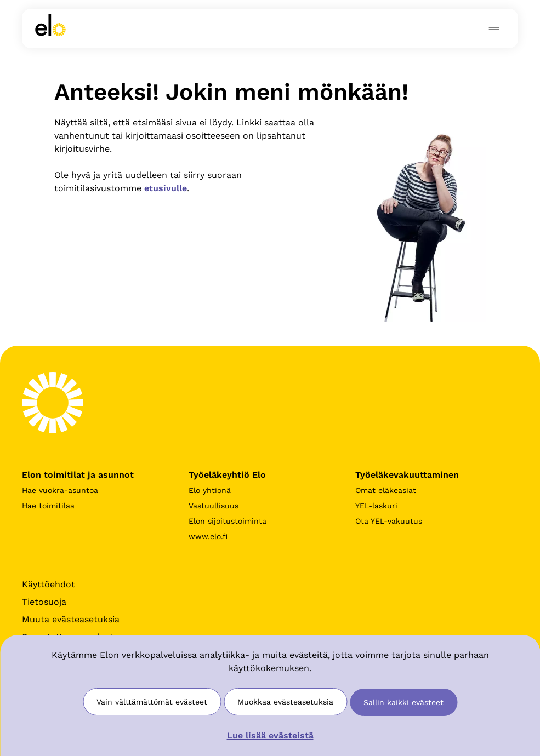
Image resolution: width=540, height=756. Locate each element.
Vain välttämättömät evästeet (152, 702)
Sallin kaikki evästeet (403, 702)
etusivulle (166, 188)
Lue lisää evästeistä (270, 735)
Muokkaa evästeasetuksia (285, 702)
